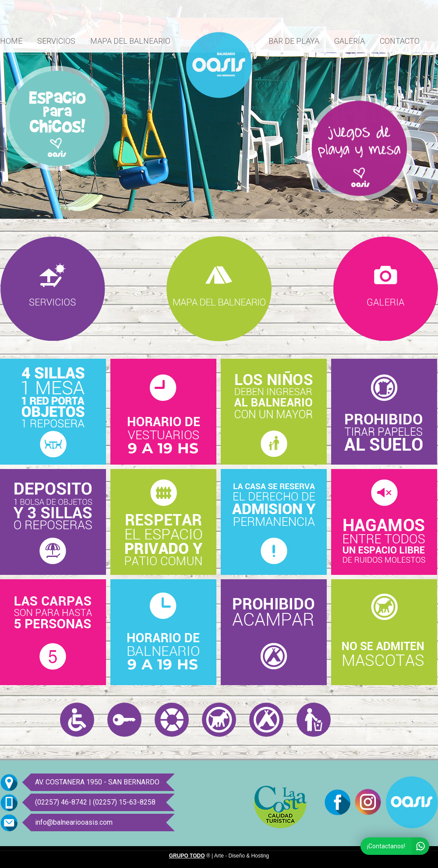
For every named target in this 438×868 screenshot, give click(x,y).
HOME (11, 41)
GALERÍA (350, 41)
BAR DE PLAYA (294, 41)
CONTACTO (400, 41)
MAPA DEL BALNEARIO (130, 41)
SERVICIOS (56, 41)
